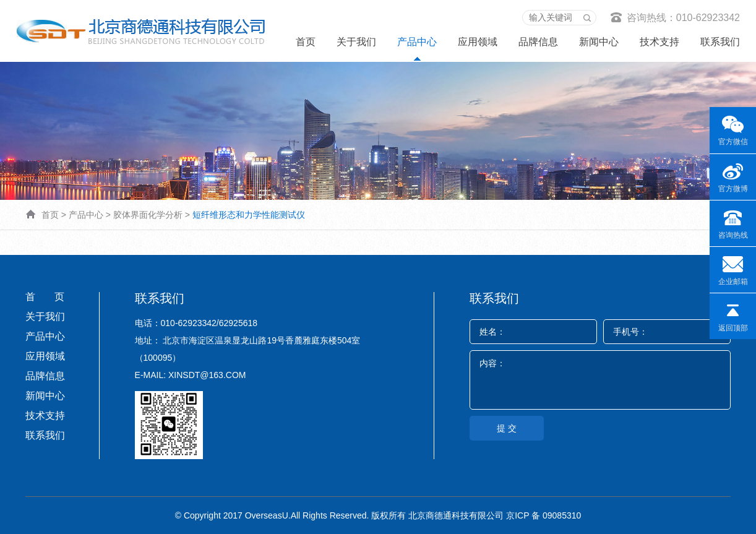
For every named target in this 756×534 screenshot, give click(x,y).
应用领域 (478, 42)
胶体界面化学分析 (148, 215)
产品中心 (417, 42)
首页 (306, 42)
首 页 (45, 297)
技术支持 (659, 42)
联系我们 (720, 42)
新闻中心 (599, 42)
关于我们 (356, 42)
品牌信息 (538, 42)
